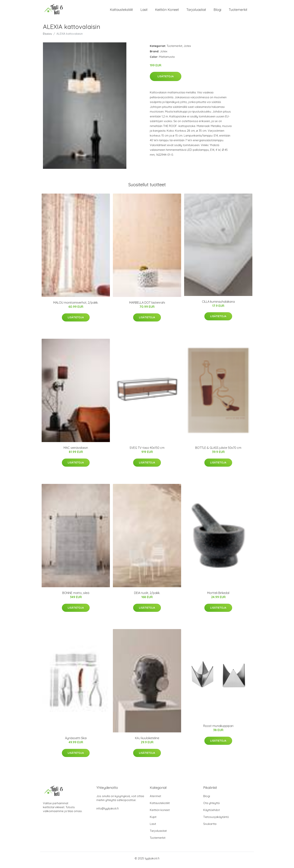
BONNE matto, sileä (76, 596)
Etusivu (47, 37)
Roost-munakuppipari (218, 729)
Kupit (153, 820)
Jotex (187, 49)
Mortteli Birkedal (218, 596)
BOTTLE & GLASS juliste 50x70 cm (218, 451)
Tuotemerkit (238, 11)
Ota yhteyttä (211, 806)
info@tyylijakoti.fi (108, 812)
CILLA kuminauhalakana (218, 305)
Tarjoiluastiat (196, 11)
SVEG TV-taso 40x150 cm (147, 451)
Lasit (144, 11)
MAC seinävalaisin (76, 451)
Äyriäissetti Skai (76, 741)
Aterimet (155, 799)
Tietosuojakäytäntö (216, 820)
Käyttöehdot (211, 813)
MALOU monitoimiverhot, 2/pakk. (76, 306)
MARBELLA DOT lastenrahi (147, 306)
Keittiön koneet (167, 11)
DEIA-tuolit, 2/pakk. (147, 596)
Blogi (217, 11)
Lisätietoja (166, 80)
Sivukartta (210, 827)
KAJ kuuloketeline (147, 741)
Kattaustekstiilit (121, 11)
